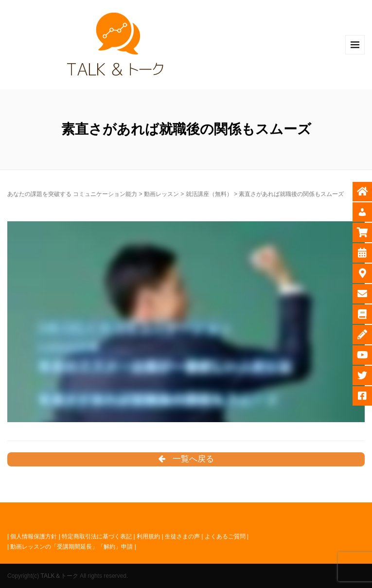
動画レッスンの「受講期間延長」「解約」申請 (71, 547)
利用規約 (148, 536)
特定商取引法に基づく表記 (97, 536)
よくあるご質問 (225, 536)
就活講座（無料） (209, 194)
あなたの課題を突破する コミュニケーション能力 (72, 194)
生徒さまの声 (182, 536)
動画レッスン (161, 194)
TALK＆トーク (59, 576)
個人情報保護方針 (34, 536)
